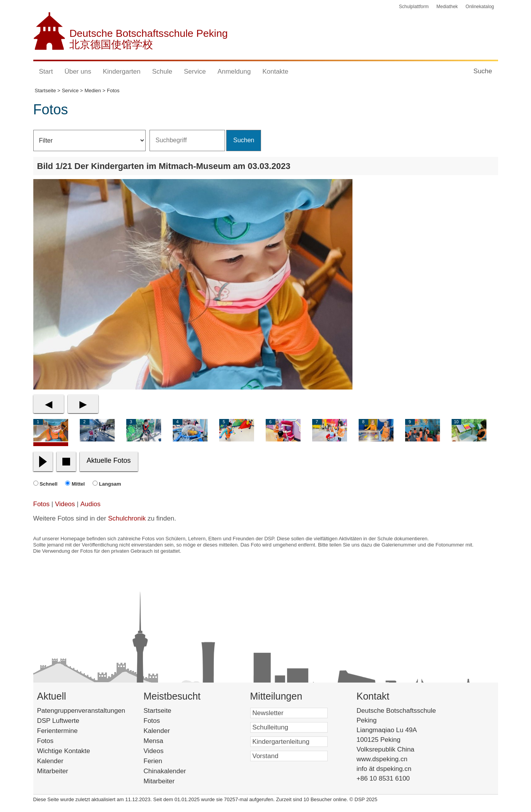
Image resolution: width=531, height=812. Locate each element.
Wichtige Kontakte (64, 751)
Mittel (78, 484)
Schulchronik (127, 518)
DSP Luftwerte (58, 721)
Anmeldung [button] (234, 72)
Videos (65, 504)
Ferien (163, 761)
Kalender (50, 761)
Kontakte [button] (275, 72)
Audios (90, 504)
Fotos (42, 504)
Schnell (48, 484)
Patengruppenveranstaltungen (81, 711)
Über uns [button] (78, 72)
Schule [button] (162, 72)
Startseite (171, 711)
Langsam (110, 484)
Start (46, 72)
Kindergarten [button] (121, 72)
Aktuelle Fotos (108, 460)
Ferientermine (58, 731)
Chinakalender (175, 771)
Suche (483, 71)
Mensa (165, 741)
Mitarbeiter (53, 771)
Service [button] (195, 72)
